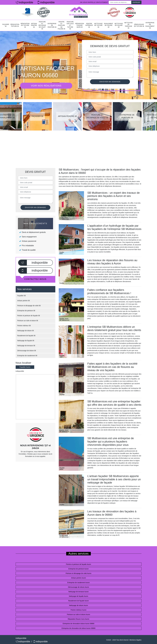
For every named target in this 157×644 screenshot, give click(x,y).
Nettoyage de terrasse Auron (78, 592)
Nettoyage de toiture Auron (78, 605)
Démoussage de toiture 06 (139, 25)
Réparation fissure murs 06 (80, 25)
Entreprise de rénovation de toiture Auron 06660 (78, 628)
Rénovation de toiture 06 (25, 25)
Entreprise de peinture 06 (52, 25)
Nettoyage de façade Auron (79, 596)
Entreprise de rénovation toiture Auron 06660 (78, 624)
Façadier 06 (6, 25)
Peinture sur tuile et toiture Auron (79, 614)
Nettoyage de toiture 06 (98, 25)
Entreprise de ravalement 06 (150, 25)
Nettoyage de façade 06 (119, 25)
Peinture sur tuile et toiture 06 (70, 25)
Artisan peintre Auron (78, 578)
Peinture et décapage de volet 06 (42, 25)
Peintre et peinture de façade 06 (61, 25)
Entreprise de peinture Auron (78, 569)
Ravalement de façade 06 (109, 25)
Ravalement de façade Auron (78, 601)
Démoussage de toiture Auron (78, 587)
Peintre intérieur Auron (78, 610)
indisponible (24, 2)
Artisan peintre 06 (34, 25)
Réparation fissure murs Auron (78, 619)
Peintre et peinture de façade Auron (78, 564)
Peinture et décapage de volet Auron (78, 573)
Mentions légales (135, 640)
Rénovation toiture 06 (15, 25)
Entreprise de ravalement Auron (78, 583)
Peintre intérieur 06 (89, 25)
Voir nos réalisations (46, 86)
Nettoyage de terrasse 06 (128, 25)
